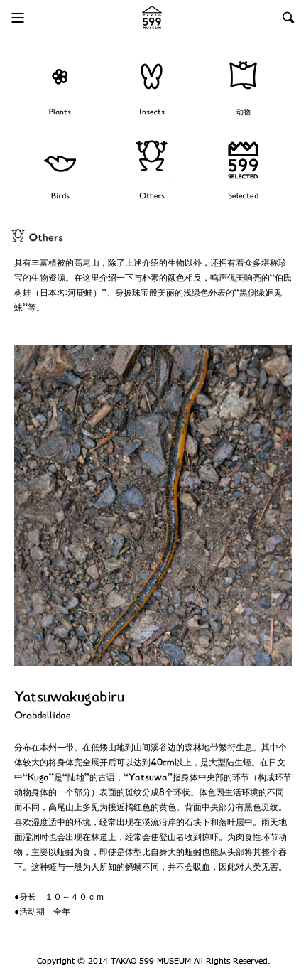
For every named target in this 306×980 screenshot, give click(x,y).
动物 (244, 113)
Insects (152, 113)
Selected (243, 196)
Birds (60, 196)
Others (152, 196)
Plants (60, 113)
